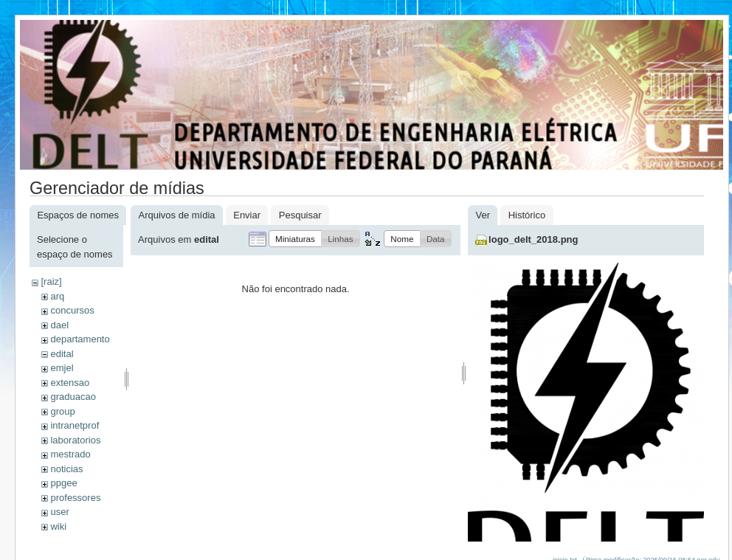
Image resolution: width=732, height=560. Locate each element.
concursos (72, 310)
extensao (70, 383)
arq (57, 296)
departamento (80, 339)
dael (59, 325)
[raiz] (51, 281)
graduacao (73, 397)
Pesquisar (300, 215)
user (59, 512)
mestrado (70, 454)
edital (62, 354)
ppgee (63, 483)
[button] (295, 239)
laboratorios (75, 440)
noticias (66, 469)
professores (75, 498)
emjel (62, 368)
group (62, 411)
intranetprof (75, 425)
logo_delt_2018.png (533, 239)
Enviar (247, 215)
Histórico (527, 215)
